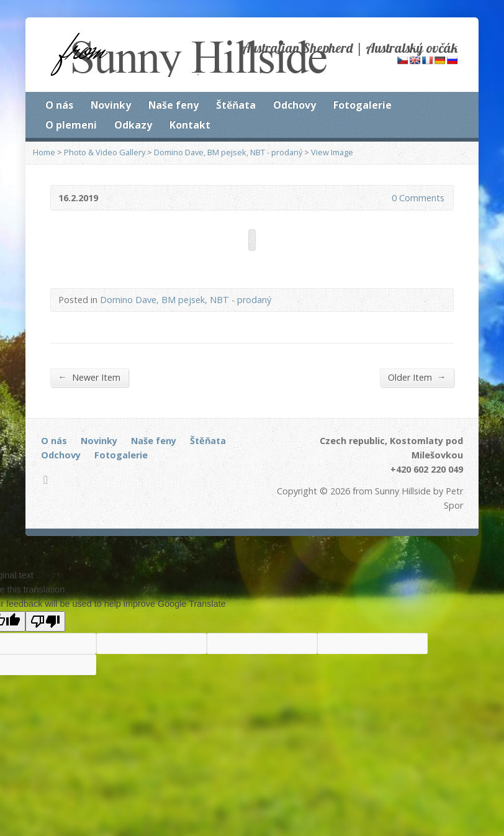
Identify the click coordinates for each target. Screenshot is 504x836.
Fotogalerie (362, 105)
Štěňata (236, 105)
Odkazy (133, 125)
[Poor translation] (45, 621)
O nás (59, 105)
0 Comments (381, 198)
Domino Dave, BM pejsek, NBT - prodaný (228, 152)
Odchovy (295, 105)
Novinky (111, 105)
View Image (332, 152)
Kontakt (190, 125)
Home (44, 152)
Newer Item (89, 377)
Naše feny (173, 105)
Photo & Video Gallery (105, 152)
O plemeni (71, 125)
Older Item (417, 377)
